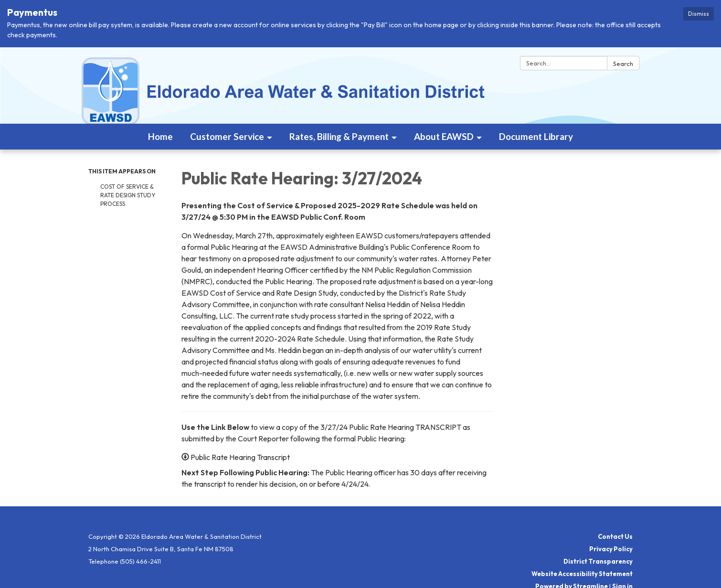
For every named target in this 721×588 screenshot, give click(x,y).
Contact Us (615, 536)
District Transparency (598, 561)
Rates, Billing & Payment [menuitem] (339, 136)
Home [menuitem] (160, 136)
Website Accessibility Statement (582, 574)
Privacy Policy (611, 549)
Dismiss (699, 14)
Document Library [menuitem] (536, 136)
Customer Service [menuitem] (227, 136)
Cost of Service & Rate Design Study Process (128, 195)
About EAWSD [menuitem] (444, 136)
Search (623, 64)
